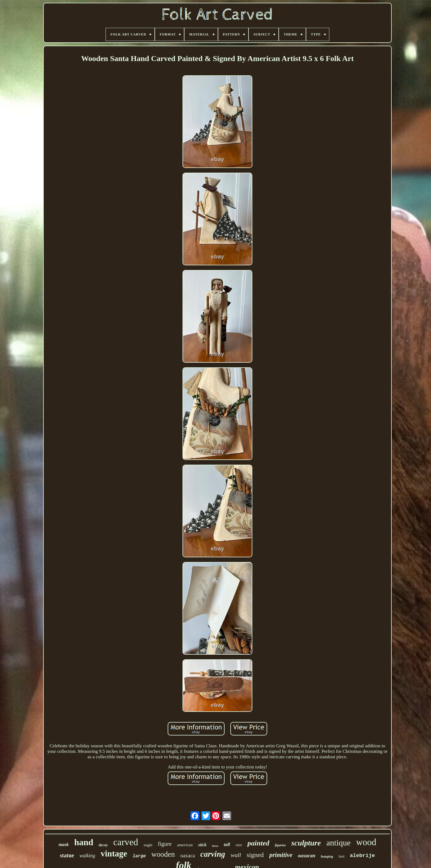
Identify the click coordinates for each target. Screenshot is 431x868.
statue (67, 855)
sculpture (306, 843)
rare (239, 845)
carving (213, 854)
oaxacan (307, 856)
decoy (103, 845)
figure (165, 844)
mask (64, 844)
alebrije (362, 856)
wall (236, 855)
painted (258, 843)
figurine (280, 845)
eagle (148, 845)
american (185, 845)
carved (126, 842)
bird (342, 856)
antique (338, 843)
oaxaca (188, 855)
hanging (327, 856)
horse (215, 846)
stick (202, 845)
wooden (163, 854)
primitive (281, 855)
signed (255, 855)
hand (84, 842)
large (139, 856)
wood (366, 842)
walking (87, 856)
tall (227, 844)
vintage (114, 854)
